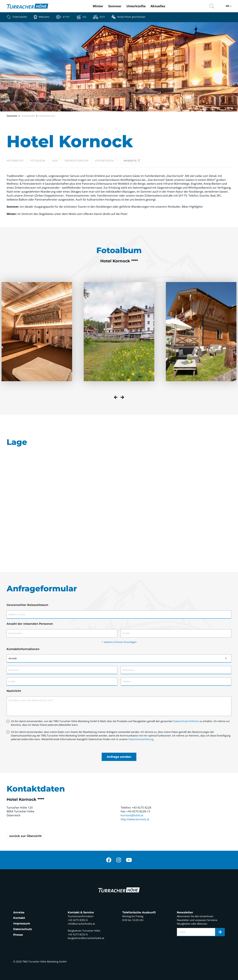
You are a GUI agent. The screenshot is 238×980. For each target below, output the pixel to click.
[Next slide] (122, 398)
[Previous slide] (116, 398)
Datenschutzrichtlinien (186, 721)
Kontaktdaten (105, 161)
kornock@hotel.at (132, 815)
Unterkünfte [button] (136, 6)
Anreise (19, 912)
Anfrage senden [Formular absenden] (119, 757)
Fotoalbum (38, 161)
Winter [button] (98, 6)
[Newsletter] (220, 932)
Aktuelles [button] (158, 6)
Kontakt (19, 918)
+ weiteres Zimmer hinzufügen (119, 642)
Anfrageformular (77, 161)
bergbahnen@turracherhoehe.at (86, 938)
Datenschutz (23, 929)
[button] (212, 6)
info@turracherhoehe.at (81, 924)
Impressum (22, 923)
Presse (18, 935)
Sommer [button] (115, 6)
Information (15, 161)
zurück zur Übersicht (25, 836)
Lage (55, 161)
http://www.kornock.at (135, 819)
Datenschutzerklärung (141, 739)
